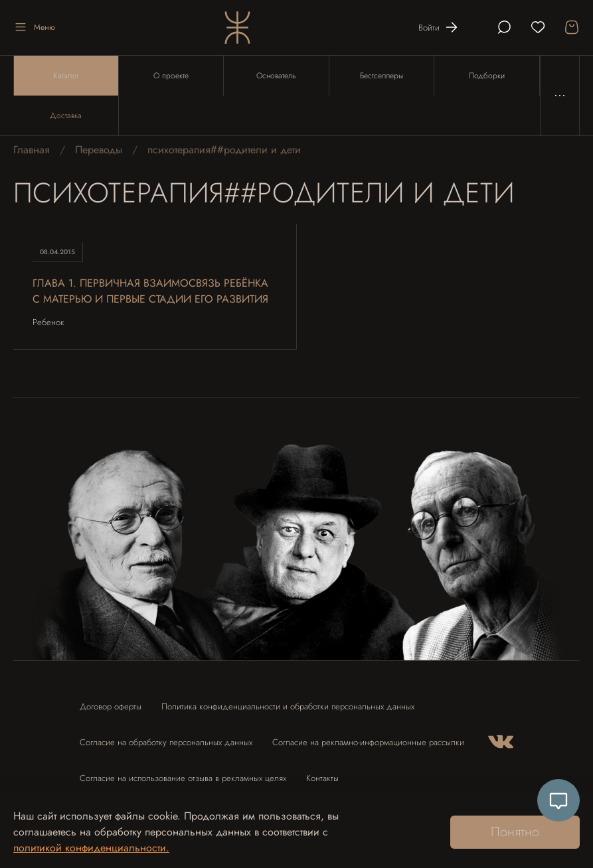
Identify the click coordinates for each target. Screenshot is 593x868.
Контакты (322, 778)
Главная (32, 150)
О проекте (171, 76)
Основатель (276, 76)
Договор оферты (111, 706)
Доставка (66, 115)
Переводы (99, 150)
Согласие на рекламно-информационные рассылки (368, 742)
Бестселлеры (381, 76)
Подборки (487, 76)
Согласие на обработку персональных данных (166, 742)
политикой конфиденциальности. (91, 848)
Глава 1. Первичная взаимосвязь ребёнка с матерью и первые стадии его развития (150, 291)
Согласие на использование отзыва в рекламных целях (183, 778)
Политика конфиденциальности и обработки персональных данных (288, 706)
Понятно (515, 832)
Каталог (66, 76)
